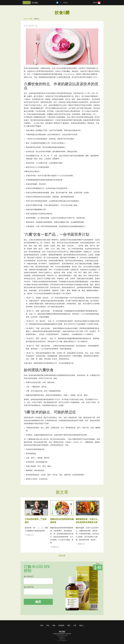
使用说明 (61, 625)
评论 (48, 625)
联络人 (81, 625)
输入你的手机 (29, 587)
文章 (75, 625)
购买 (38, 602)
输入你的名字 (29, 576)
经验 (54, 625)
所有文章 (62, 555)
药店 (42, 625)
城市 (69, 625)
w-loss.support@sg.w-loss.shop (62, 634)
